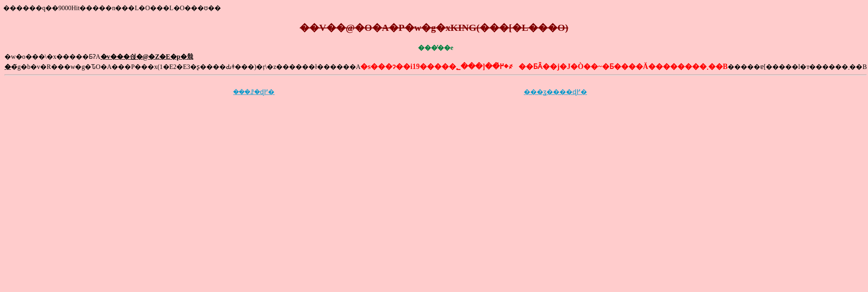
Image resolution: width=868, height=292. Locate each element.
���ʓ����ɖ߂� (555, 92)
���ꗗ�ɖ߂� (254, 92)
